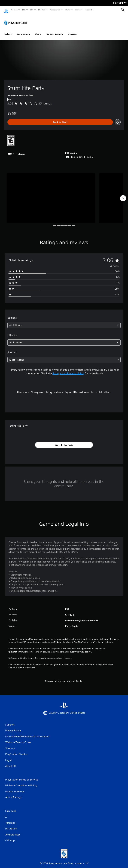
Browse (72, 31)
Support (88, 10)
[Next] (123, 195)
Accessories (55, 10)
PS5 (24, 10)
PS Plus (42, 10)
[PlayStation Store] (16, 19)
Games (14, 10)
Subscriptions (55, 31)
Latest (8, 31)
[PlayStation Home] (6, 10)
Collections (23, 31)
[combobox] (64, 322)
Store (77, 10)
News (68, 10)
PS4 (32, 10)
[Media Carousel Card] (51, 195)
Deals (38, 31)
